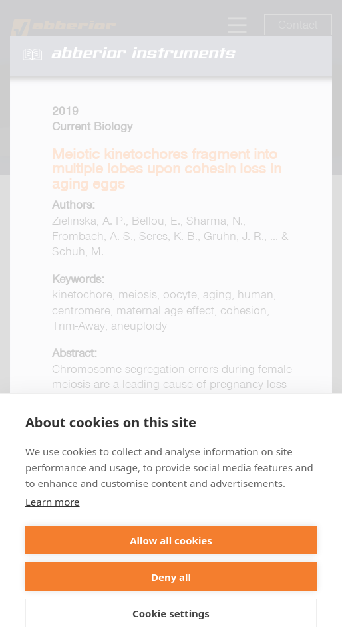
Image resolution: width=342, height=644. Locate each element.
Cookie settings (171, 613)
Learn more (53, 502)
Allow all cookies (171, 540)
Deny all (171, 577)
